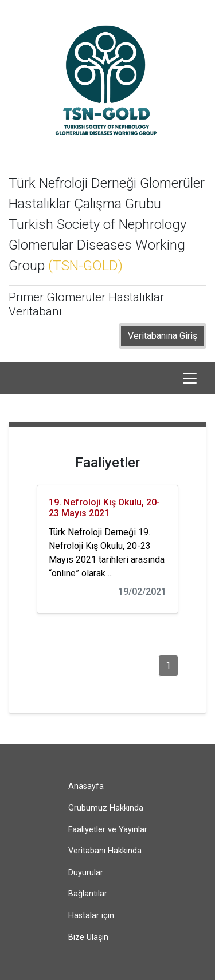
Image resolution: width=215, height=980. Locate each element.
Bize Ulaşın (88, 937)
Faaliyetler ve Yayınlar (108, 830)
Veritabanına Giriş (163, 336)
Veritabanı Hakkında (105, 851)
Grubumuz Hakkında (106, 808)
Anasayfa (86, 786)
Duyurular (86, 873)
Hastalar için (91, 916)
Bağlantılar (88, 894)
